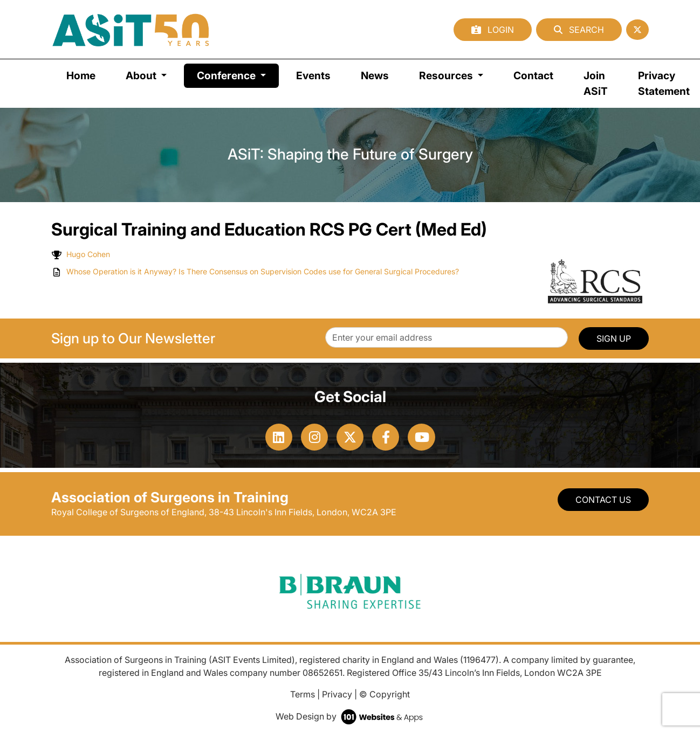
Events (313, 75)
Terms (303, 694)
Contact (533, 75)
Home (81, 75)
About (142, 75)
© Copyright (385, 694)
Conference (238, 75)
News (375, 75)
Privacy (337, 694)
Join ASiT (596, 83)
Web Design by (350, 716)
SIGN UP (614, 338)
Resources (447, 75)
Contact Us (603, 500)
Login (493, 30)
